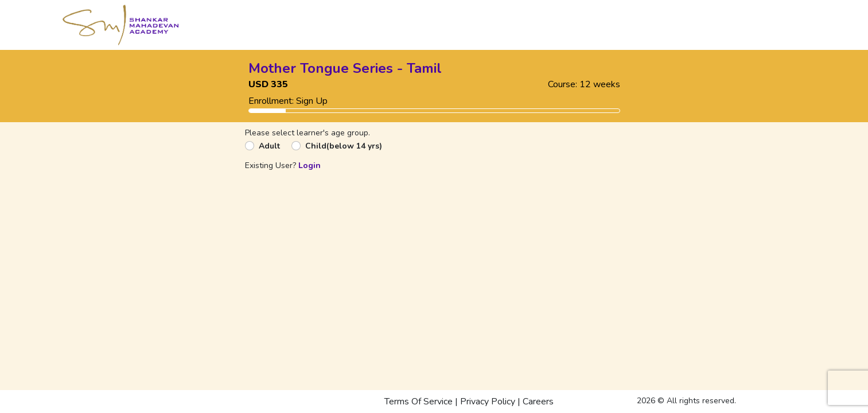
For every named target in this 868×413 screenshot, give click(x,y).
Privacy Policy (488, 402)
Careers (538, 402)
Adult (269, 146)
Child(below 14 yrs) (344, 146)
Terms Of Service (419, 402)
